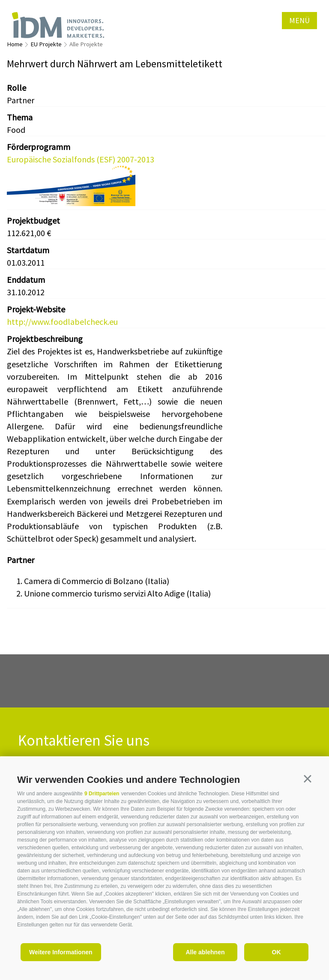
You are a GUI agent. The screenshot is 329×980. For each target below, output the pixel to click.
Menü (299, 20)
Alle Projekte (86, 44)
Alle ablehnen (205, 952)
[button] (308, 779)
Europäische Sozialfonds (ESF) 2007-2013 (81, 159)
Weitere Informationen (61, 952)
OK (277, 952)
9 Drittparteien (102, 794)
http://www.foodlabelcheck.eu (62, 322)
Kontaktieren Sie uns (84, 741)
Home (15, 44)
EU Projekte (46, 44)
